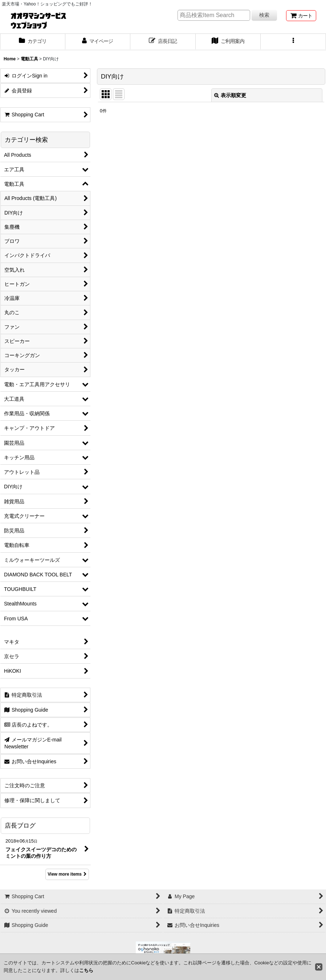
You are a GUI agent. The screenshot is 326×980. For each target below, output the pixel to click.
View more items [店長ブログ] (67, 874)
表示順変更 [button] (230, 95)
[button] (293, 42)
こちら (86, 970)
